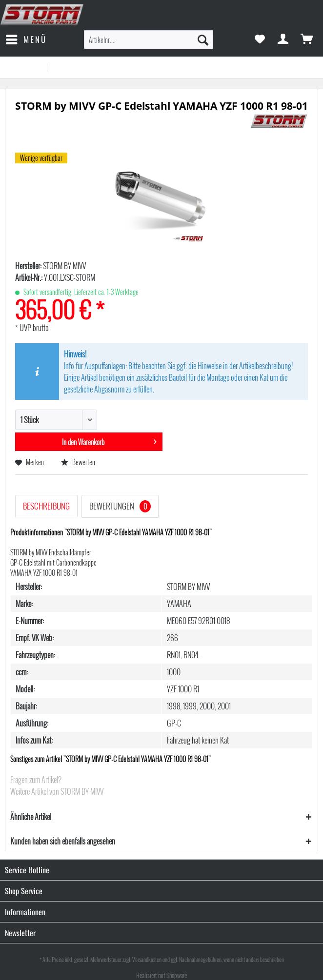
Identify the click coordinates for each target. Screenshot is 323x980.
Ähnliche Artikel (31, 817)
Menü (26, 39)
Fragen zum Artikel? (36, 780)
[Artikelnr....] (149, 39)
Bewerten (78, 462)
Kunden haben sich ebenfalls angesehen (63, 841)
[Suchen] (203, 39)
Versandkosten (147, 959)
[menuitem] (26, 39)
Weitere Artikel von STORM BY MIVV (57, 791)
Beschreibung (46, 506)
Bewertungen (120, 506)
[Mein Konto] (283, 39)
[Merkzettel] (260, 39)
